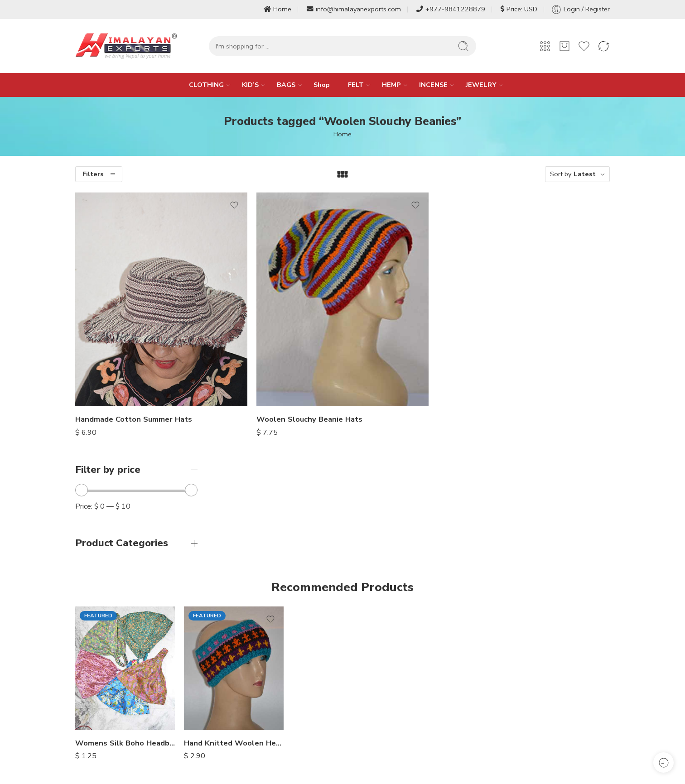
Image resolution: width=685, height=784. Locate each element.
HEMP (391, 85)
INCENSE (433, 85)
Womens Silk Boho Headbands (125, 589)
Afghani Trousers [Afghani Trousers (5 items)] (491, 701)
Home (277, 9)
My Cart (359, 720)
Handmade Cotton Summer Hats (274, 361)
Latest (585, 174)
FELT (356, 85)
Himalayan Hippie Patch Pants (451, 589)
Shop (322, 85)
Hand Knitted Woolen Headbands (234, 589)
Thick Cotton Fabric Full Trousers (342, 589)
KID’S (250, 85)
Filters (93, 174)
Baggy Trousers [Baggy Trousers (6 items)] (489, 717)
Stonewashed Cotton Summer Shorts (560, 589)
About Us (248, 699)
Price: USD (519, 9)
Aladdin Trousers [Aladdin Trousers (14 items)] (555, 701)
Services (246, 710)
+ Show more (545, 717)
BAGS (286, 85)
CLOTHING (206, 85)
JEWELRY (481, 85)
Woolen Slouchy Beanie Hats (403, 361)
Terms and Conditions (380, 699)
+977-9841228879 (451, 9)
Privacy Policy (254, 731)
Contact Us (250, 720)
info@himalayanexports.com (354, 9)
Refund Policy (367, 689)
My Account (365, 710)
